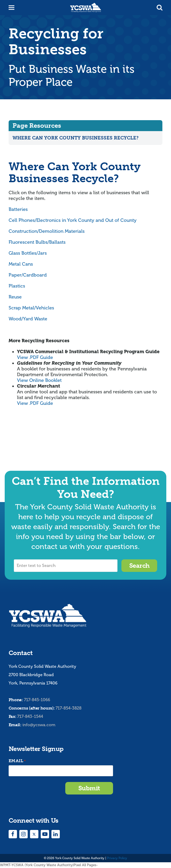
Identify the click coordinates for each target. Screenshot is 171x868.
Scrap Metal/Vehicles (31, 308)
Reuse (15, 297)
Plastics (17, 286)
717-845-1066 (37, 700)
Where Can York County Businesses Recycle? (76, 138)
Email (17, 761)
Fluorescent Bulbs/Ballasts (37, 242)
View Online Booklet (39, 380)
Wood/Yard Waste (28, 319)
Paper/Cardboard (28, 275)
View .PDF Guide (35, 357)
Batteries (18, 209)
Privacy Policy (117, 858)
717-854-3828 (69, 708)
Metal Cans (21, 264)
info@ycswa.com (39, 725)
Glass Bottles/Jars (28, 253)
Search (139, 566)
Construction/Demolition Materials (47, 231)
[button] (160, 8)
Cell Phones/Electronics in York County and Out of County (73, 220)
